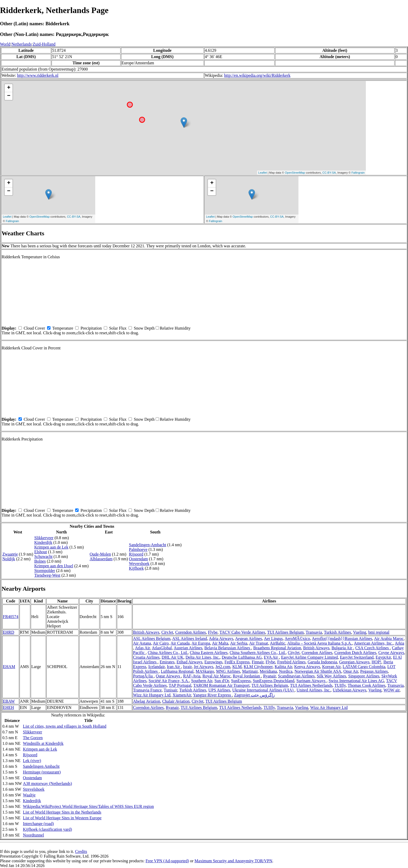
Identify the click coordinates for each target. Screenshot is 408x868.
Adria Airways (221, 639)
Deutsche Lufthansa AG (242, 657)
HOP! (376, 662)
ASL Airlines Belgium (152, 639)
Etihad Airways (189, 662)
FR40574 (11, 617)
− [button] (9, 96)
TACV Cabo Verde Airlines (242, 632)
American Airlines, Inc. (373, 643)
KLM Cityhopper (258, 667)
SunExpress (241, 681)
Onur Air (351, 671)
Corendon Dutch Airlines (355, 653)
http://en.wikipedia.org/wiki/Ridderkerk (257, 75)
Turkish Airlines (337, 632)
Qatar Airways (168, 676)
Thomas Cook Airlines (366, 685)
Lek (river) (32, 761)
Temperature (63, 328)
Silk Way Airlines (331, 676)
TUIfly (340, 685)
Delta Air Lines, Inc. (203, 657)
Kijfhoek (136, 568)
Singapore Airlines (364, 676)
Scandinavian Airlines (296, 676)
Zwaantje (10, 554)
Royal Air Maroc (216, 676)
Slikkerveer (44, 538)
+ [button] (9, 88)
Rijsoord (136, 554)
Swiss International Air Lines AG (356, 681)
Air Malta (220, 643)
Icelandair (157, 667)
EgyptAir (383, 657)
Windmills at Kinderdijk (43, 743)
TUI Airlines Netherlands (311, 685)
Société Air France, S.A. (169, 681)
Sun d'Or (222, 681)
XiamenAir (182, 695)
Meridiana (268, 671)
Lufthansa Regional (177, 671)
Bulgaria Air (342, 648)
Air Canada (180, 643)
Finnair (258, 662)
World (5, 44)
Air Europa (201, 643)
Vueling (360, 632)
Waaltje (29, 795)
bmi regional (379, 632)
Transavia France (147, 690)
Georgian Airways (354, 662)
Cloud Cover (34, 328)
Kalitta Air (283, 667)
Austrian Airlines (188, 648)
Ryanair (269, 676)
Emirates (167, 662)
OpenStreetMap (295, 173)
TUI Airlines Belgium (285, 632)
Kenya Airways (307, 667)
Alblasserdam (101, 559)
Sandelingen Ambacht (41, 766)
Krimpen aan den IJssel (54, 566)
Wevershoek (139, 564)
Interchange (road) (38, 824)
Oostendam (139, 559)
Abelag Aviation (146, 701)
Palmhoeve (138, 549)
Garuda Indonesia (322, 662)
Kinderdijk (43, 542)
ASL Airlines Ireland (190, 639)
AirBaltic (278, 643)
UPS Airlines (219, 690)
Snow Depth (144, 328)
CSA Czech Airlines (372, 648)
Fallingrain (358, 173)
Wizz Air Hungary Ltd (152, 695)
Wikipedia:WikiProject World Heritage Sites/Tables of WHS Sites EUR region (88, 806)
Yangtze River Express (213, 695)
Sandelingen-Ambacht (148, 545)
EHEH (8, 707)
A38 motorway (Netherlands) (47, 784)
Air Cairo (161, 643)
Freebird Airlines (291, 662)
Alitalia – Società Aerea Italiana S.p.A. (320, 643)
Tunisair (170, 690)
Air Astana (142, 643)
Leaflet (263, 173)
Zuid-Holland (44, 44)
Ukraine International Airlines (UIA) (263, 690)
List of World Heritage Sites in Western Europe (62, 818)
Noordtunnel (33, 835)
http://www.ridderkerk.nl (38, 75)
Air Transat (259, 643)
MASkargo (205, 671)
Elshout (41, 552)
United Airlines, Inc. (314, 690)
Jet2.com (223, 667)
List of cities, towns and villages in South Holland (65, 726)
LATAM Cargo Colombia (364, 667)
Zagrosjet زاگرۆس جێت (254, 695)
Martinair (250, 671)
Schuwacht (43, 556)
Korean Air (331, 667)
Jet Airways (204, 667)
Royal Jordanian (247, 676)
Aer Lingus (273, 639)
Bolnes (40, 561)
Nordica (286, 671)
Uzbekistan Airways (349, 690)
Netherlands (21, 44)
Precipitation (91, 328)
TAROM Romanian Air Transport (221, 685)
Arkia (399, 643)
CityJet (167, 632)
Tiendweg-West (47, 575)
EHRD (9, 632)
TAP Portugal (180, 685)
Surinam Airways (311, 681)
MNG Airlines (228, 671)
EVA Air (271, 657)
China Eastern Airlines (209, 653)
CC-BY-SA (329, 173)
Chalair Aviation (176, 701)
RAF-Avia (192, 676)
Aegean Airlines (248, 639)
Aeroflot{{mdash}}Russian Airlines (342, 639)
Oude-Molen (100, 554)
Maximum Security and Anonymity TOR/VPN (234, 861)
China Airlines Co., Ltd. (168, 653)
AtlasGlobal (162, 648)
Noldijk (9, 559)
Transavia (314, 632)
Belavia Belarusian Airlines (228, 648)
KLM (237, 667)
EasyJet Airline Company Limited (309, 657)
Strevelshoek (34, 789)
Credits (81, 851)
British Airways (146, 632)
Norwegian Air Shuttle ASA (318, 671)
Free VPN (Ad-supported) (167, 861)
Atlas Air (142, 648)
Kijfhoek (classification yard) (47, 829)
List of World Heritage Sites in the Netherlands (62, 812)
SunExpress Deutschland (274, 681)
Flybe (213, 632)
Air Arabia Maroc (389, 639)
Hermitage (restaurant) (42, 772)
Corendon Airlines (191, 632)
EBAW (9, 701)
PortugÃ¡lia (143, 676)
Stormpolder (45, 571)
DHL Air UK (173, 657)
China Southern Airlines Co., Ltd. (258, 653)
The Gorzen (33, 738)
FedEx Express (237, 662)
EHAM (9, 667)
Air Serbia (239, 643)
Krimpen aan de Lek (51, 547)
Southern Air (202, 681)
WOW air (392, 690)
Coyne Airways (391, 653)
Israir (187, 667)
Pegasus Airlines (374, 671)
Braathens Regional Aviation (277, 648)
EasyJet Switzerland (357, 657)
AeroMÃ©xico (297, 639)
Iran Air (174, 667)
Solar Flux (118, 328)
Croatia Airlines (146, 657)
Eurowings (213, 662)
